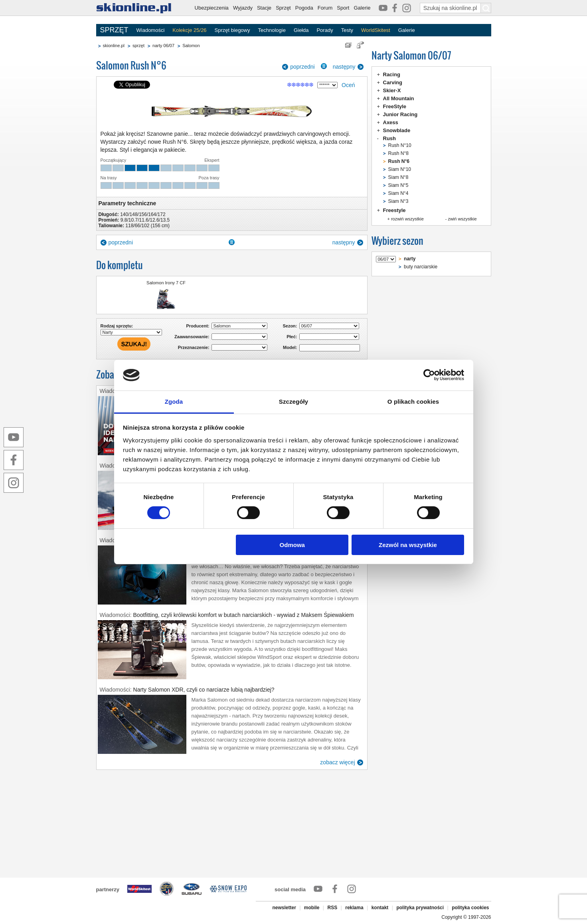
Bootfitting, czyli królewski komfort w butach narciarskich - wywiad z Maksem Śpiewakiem (244, 615)
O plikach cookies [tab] (413, 402)
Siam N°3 (398, 201)
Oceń (348, 85)
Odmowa (292, 545)
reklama (354, 908)
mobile (312, 908)
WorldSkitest (376, 30)
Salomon (191, 46)
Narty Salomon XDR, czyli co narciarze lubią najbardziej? (204, 690)
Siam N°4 (398, 193)
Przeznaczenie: (194, 347)
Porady (325, 30)
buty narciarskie (421, 267)
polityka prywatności (420, 908)
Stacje (264, 8)
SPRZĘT (114, 30)
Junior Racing (400, 114)
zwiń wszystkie (462, 219)
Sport (343, 8)
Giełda (301, 30)
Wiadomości (151, 30)
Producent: (198, 326)
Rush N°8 (399, 153)
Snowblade (397, 130)
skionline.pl (114, 46)
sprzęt (138, 46)
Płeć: (292, 337)
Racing (392, 74)
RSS (333, 908)
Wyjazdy (243, 8)
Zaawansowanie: (192, 337)
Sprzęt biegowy (232, 30)
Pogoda (304, 8)
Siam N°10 (400, 169)
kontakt (380, 908)
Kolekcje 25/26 (189, 30)
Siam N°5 (398, 185)
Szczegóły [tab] (293, 402)
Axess (391, 122)
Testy (347, 30)
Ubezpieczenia (212, 8)
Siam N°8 (398, 177)
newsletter (284, 908)
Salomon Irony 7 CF (166, 283)
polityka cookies (470, 908)
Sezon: (290, 326)
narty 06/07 (163, 46)
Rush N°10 (400, 145)
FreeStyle (395, 106)
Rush (390, 138)
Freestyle (394, 210)
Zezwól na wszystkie (408, 545)
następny (344, 67)
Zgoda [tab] (174, 402)
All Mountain (399, 98)
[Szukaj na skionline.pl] (486, 8)
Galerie (362, 8)
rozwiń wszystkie (407, 219)
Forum (325, 8)
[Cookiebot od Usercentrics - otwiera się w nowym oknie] (429, 375)
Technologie (272, 30)
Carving (393, 82)
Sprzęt (283, 8)
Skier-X (392, 90)
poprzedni (302, 67)
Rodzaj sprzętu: (117, 326)
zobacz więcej (337, 762)
